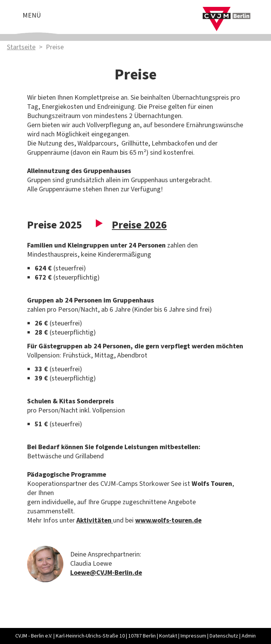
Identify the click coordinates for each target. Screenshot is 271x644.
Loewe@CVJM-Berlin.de (106, 573)
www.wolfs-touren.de (168, 520)
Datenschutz (224, 636)
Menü (32, 15)
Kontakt (168, 636)
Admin (249, 636)
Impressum (193, 636)
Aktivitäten (95, 520)
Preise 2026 (139, 225)
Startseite (21, 47)
